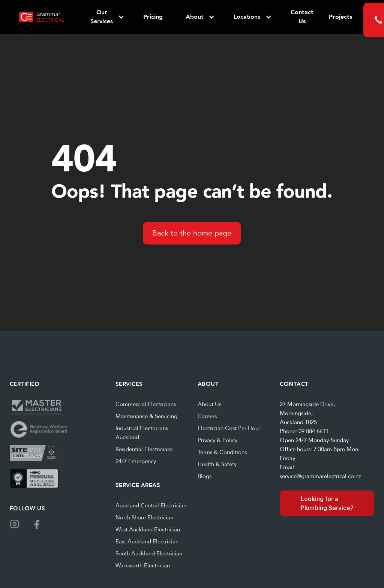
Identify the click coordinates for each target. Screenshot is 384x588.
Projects (340, 17)
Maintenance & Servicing (146, 416)
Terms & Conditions (222, 452)
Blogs (205, 476)
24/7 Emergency (136, 461)
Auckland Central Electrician (151, 505)
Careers (207, 416)
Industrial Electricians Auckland (142, 433)
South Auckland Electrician (149, 553)
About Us (209, 404)
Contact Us (302, 17)
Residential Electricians (144, 449)
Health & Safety (217, 464)
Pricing (153, 17)
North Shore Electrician (144, 517)
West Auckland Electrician (148, 529)
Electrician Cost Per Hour (229, 428)
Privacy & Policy (217, 440)
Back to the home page (192, 233)
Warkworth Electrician (143, 565)
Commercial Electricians (146, 404)
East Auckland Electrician (147, 541)
